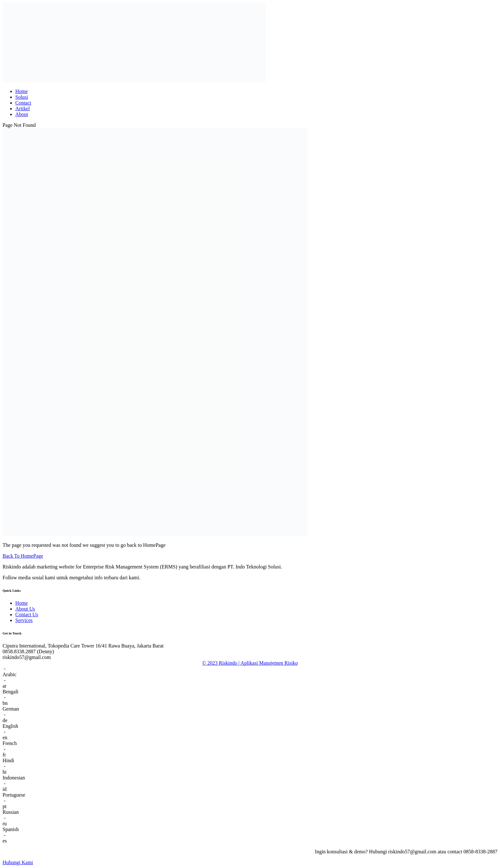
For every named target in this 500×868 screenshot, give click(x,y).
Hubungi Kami (18, 862)
